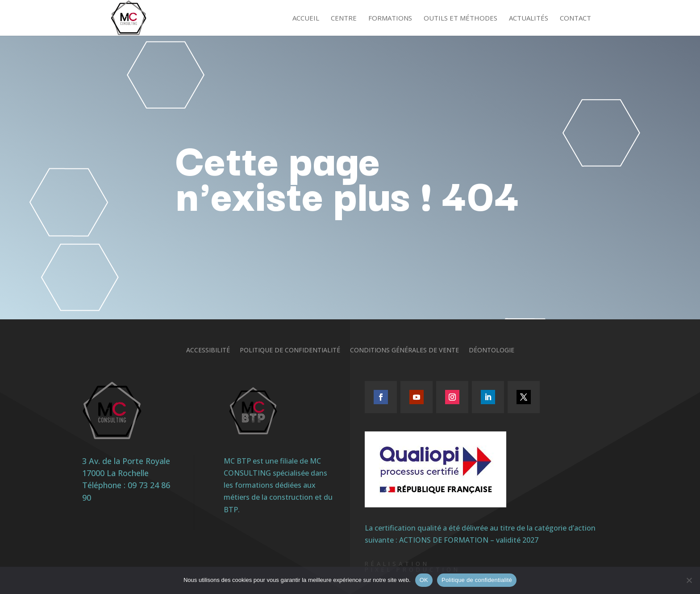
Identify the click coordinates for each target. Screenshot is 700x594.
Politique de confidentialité (290, 351)
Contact (575, 19)
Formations (390, 19)
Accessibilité (208, 351)
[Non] (689, 580)
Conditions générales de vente (404, 351)
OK (424, 580)
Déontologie (492, 351)
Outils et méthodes (460, 19)
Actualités (529, 19)
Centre (344, 19)
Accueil (306, 19)
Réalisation (397, 564)
